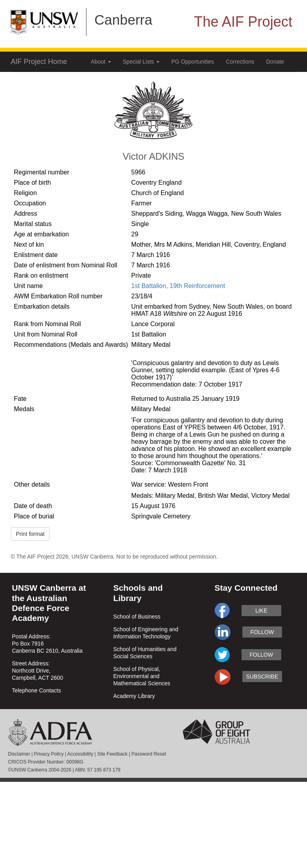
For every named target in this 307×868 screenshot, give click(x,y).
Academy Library (134, 696)
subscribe (262, 677)
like (261, 611)
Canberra (123, 20)
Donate (275, 62)
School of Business (137, 617)
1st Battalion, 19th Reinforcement (178, 286)
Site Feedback (112, 754)
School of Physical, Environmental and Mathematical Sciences (142, 676)
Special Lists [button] (141, 62)
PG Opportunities (193, 62)
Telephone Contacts (36, 690)
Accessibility (80, 754)
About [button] (101, 62)
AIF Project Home (39, 62)
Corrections (240, 62)
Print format (30, 534)
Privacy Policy (49, 754)
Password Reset (149, 754)
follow (262, 632)
